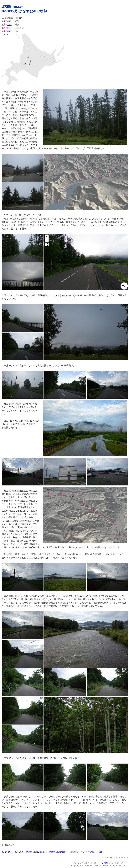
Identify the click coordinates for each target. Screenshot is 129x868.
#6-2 (9, 21)
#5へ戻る (19, 852)
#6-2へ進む (7, 852)
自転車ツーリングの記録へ (83, 852)
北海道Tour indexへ (58, 852)
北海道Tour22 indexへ (36, 852)
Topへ (101, 852)
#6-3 (9, 25)
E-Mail (105, 863)
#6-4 (9, 28)
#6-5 (9, 31)
